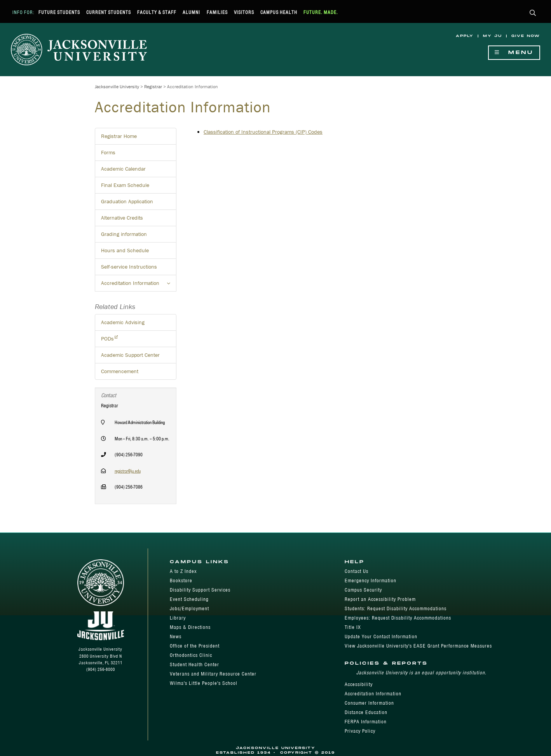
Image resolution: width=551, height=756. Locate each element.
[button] (533, 13)
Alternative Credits (122, 218)
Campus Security (363, 590)
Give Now (526, 36)
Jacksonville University (117, 86)
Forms (108, 152)
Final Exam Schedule (125, 185)
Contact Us (357, 571)
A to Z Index (183, 571)
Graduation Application (127, 201)
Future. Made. (321, 12)
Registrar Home (119, 136)
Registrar (153, 86)
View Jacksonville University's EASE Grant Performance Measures (418, 646)
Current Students (109, 12)
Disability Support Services (200, 590)
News (176, 636)
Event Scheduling (189, 599)
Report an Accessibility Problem (380, 599)
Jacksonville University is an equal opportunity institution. (421, 673)
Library (178, 618)
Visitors (244, 12)
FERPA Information (366, 722)
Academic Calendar (123, 169)
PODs (107, 339)
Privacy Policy (360, 731)
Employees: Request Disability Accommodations (398, 618)
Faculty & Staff (157, 12)
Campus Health (279, 12)
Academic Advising (123, 322)
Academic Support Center (130, 355)
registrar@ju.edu (128, 471)
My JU (493, 36)
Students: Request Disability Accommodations (396, 608)
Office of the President (195, 646)
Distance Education (366, 712)
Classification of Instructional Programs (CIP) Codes (263, 132)
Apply (465, 36)
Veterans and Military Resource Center (213, 674)
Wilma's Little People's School (204, 683)
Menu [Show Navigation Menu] (514, 53)
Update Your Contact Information (381, 636)
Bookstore (181, 581)
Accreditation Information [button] (139, 285)
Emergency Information (371, 581)
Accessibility (359, 684)
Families (217, 12)
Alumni (191, 12)
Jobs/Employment (189, 608)
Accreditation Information (373, 694)
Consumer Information (369, 703)
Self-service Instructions (129, 267)
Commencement (120, 371)
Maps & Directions (190, 627)
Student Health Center (194, 664)
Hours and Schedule (125, 250)
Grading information (124, 234)
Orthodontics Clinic (191, 655)
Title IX (353, 627)
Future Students (59, 12)
